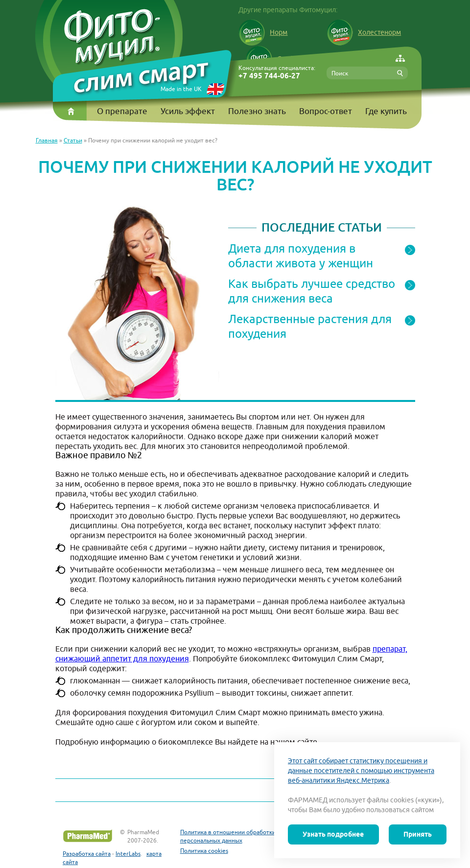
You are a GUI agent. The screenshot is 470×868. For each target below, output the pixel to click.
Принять (418, 834)
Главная (47, 140)
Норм (263, 32)
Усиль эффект (188, 111)
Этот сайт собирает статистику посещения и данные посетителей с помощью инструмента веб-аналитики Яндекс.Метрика (361, 771)
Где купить (386, 111)
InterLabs (128, 854)
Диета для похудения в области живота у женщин (301, 256)
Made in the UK (181, 89)
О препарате (122, 111)
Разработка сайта (87, 854)
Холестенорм (364, 32)
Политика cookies (204, 851)
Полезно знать (257, 111)
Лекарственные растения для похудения (310, 326)
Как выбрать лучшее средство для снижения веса (312, 291)
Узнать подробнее (333, 834)
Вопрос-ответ (326, 111)
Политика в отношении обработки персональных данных (228, 836)
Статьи (73, 140)
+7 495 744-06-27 (269, 76)
